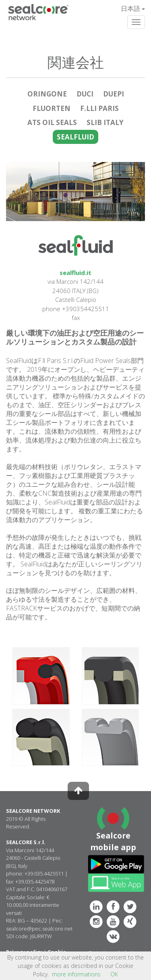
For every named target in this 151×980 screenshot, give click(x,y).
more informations (76, 974)
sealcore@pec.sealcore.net (39, 929)
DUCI (85, 94)
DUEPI (114, 94)
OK (114, 974)
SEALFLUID (75, 137)
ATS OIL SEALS (52, 122)
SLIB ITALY (105, 122)
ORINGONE (47, 94)
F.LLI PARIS (99, 108)
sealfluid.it (75, 273)
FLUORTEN (52, 108)
